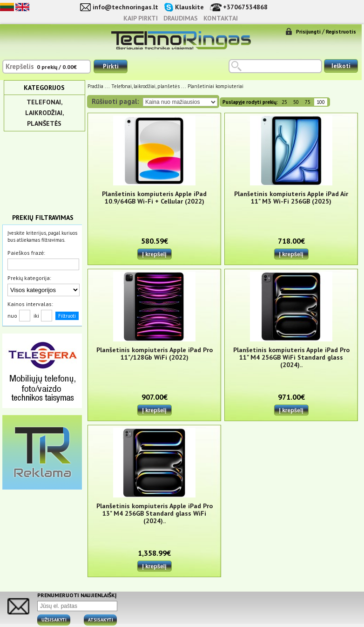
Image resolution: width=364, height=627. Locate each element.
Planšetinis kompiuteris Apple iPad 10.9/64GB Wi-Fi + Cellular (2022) (154, 198)
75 (308, 102)
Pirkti (111, 66)
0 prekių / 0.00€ (57, 67)
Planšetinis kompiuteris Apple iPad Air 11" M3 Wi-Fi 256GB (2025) (291, 198)
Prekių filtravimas (43, 218)
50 (296, 102)
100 (321, 102)
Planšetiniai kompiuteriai (216, 86)
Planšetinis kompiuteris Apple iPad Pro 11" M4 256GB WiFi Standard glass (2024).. (291, 358)
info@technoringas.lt (125, 7)
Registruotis (341, 32)
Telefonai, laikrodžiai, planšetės (44, 113)
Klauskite (189, 7)
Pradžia (95, 86)
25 (284, 102)
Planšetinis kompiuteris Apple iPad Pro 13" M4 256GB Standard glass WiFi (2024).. (155, 514)
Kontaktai (221, 18)
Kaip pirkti (141, 18)
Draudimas (181, 18)
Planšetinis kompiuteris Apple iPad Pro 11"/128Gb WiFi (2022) (155, 354)
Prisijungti (308, 32)
